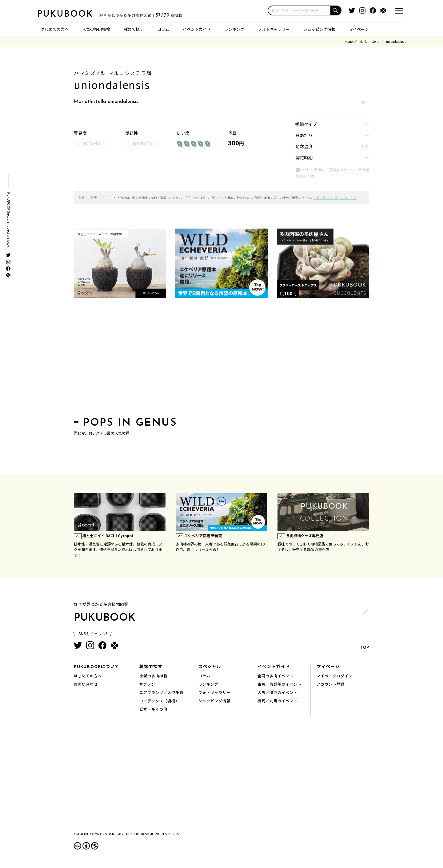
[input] (299, 10)
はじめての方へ (55, 29)
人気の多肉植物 (96, 29)
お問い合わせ (86, 684)
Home (349, 41)
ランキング (234, 29)
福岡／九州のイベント (277, 701)
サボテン (147, 684)
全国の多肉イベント (275, 676)
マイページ (359, 29)
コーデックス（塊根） (159, 701)
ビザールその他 (153, 709)
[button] (336, 10)
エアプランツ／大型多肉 (161, 692)
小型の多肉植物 (153, 676)
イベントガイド (197, 29)
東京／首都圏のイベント (279, 684)
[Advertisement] (221, 359)
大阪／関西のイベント (277, 692)
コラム (163, 29)
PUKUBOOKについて (97, 666)
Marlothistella (369, 41)
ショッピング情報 (319, 29)
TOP (365, 631)
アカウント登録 (331, 684)
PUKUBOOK (68, 14)
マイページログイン (335, 676)
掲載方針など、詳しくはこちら (335, 198)
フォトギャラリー (274, 29)
